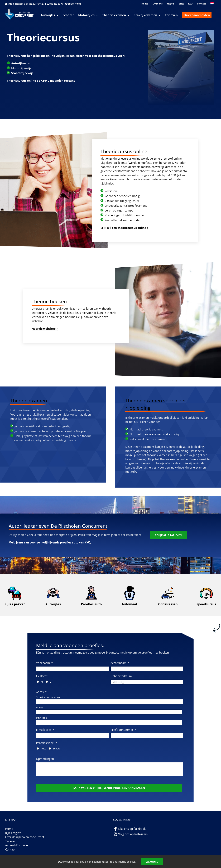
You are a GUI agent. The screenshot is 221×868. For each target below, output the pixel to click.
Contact (10, 849)
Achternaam (120, 663)
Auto (43, 748)
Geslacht (42, 676)
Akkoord (152, 862)
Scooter (57, 748)
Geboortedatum (121, 676)
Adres (41, 692)
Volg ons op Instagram (133, 834)
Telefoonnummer (123, 730)
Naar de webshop (44, 329)
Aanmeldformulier (17, 845)
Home (9, 829)
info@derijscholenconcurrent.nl (26, 4)
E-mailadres (45, 730)
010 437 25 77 (56, 4)
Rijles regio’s (13, 833)
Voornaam (44, 663)
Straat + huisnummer (48, 697)
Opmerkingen (45, 759)
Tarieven (11, 841)
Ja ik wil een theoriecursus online (123, 228)
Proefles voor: (47, 743)
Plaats (40, 708)
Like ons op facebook (132, 829)
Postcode (42, 718)
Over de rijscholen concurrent (25, 837)
